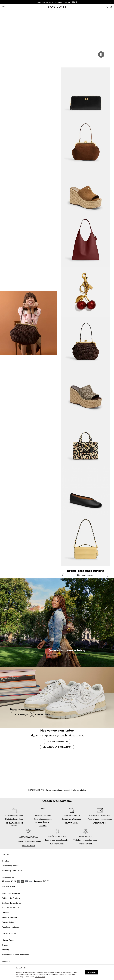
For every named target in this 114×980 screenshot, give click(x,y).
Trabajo (5, 945)
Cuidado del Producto (11, 898)
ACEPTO (92, 972)
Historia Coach (8, 940)
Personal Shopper (10, 917)
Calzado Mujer (21, 715)
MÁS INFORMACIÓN (100, 823)
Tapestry (6, 950)
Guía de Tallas (8, 922)
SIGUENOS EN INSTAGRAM (57, 747)
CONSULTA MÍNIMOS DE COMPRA (14, 824)
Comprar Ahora (85, 575)
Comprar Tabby (55, 655)
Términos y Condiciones (12, 870)
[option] (57, 2)
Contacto (6, 913)
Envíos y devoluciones (11, 903)
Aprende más (40, 977)
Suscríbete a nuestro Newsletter (15, 955)
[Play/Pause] (101, 54)
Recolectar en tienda (11, 927)
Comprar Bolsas (78, 655)
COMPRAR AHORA (71, 823)
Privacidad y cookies (11, 866)
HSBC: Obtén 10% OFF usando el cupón (57, 2)
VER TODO (43, 826)
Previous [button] (4, 2)
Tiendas (5, 861)
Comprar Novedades (57, 40)
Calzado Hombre (44, 715)
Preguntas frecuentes (11, 893)
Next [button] (110, 2)
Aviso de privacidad (10, 908)
